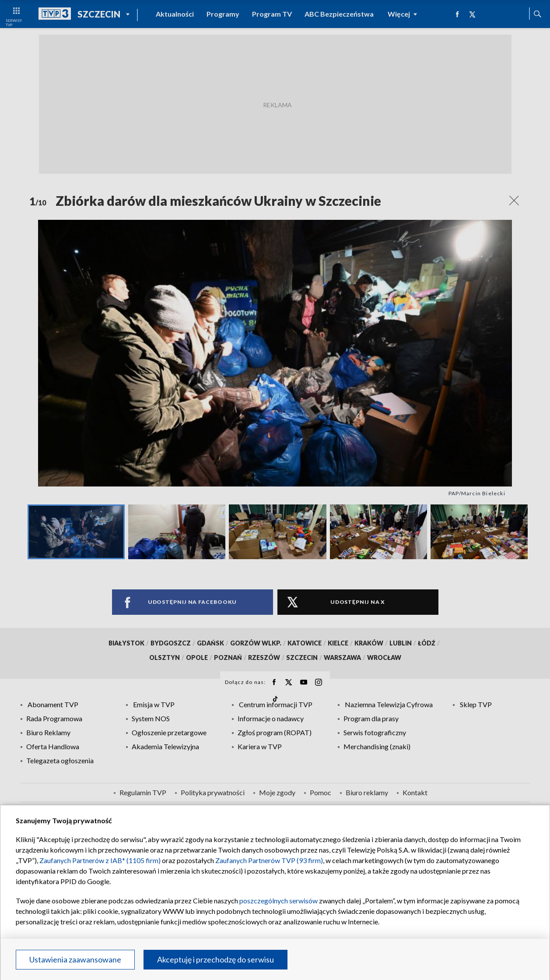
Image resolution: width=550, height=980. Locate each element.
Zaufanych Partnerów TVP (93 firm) (269, 860)
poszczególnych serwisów (279, 901)
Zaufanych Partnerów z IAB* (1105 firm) (100, 860)
